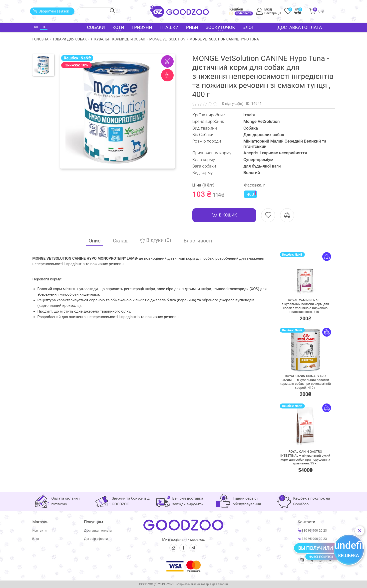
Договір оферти (96, 539)
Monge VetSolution (167, 39)
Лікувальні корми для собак (118, 39)
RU (36, 27)
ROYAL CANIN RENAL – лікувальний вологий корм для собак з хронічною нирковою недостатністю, (305, 306)
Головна (40, 39)
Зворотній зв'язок (51, 11)
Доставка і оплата (300, 27)
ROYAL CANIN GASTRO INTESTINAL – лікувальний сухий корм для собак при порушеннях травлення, (305, 457)
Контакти (40, 530)
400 (252, 194)
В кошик (224, 215)
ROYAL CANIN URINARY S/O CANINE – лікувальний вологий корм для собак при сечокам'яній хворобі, (305, 382)
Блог (248, 27)
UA (44, 27)
